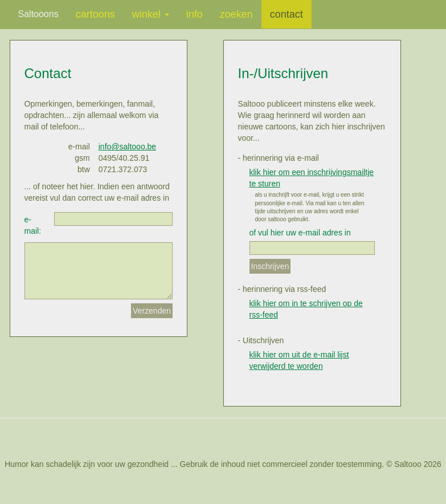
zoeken (236, 14)
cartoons (95, 14)
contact (287, 14)
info (195, 14)
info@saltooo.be (127, 147)
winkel (151, 14)
